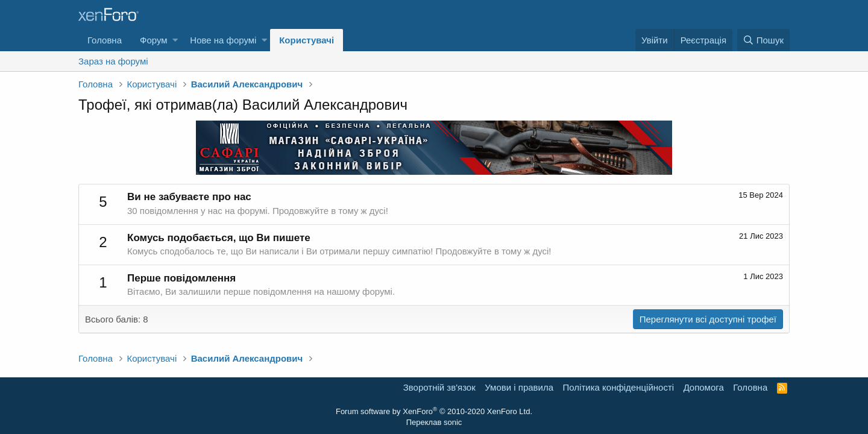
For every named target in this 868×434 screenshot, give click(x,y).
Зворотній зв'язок (439, 387)
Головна (105, 40)
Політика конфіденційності (619, 387)
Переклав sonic (434, 422)
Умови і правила (519, 387)
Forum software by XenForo (434, 411)
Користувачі (307, 40)
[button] (175, 40)
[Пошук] (763, 40)
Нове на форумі (223, 40)
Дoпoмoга (704, 387)
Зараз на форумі (113, 61)
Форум (154, 40)
